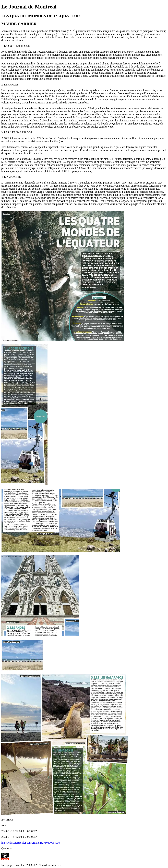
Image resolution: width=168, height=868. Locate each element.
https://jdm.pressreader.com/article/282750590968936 (31, 843)
